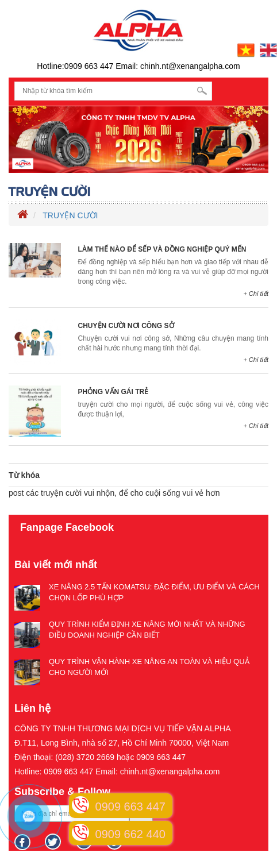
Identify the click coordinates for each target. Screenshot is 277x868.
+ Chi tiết (256, 294)
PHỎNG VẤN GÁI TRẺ (114, 392)
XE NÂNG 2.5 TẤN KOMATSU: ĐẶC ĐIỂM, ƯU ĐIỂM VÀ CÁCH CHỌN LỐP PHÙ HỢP (154, 592)
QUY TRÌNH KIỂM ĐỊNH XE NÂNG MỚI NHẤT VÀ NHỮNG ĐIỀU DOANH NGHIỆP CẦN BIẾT (147, 630)
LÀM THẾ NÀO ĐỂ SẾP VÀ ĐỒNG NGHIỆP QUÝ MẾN (162, 249)
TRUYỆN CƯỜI (70, 215)
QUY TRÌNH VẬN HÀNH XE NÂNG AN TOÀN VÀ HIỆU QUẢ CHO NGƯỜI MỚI (149, 667)
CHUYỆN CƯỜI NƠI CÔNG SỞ (126, 326)
